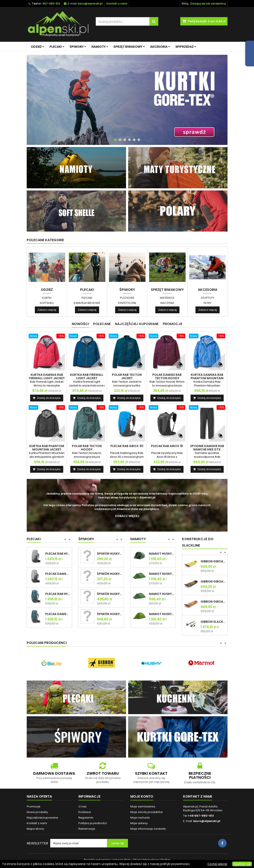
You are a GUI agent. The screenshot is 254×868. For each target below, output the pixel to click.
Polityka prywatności (93, 823)
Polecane (102, 324)
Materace (167, 298)
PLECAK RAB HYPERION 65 (58, 554)
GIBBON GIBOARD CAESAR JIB (213, 581)
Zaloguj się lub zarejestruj (208, 4)
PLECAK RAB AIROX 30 (127, 446)
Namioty (98, 47)
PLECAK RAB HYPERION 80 (58, 594)
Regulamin (86, 818)
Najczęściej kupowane (42, 818)
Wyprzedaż (184, 47)
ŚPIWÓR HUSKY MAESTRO (109, 574)
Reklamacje (87, 829)
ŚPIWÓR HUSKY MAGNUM (109, 554)
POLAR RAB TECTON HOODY (87, 448)
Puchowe (127, 298)
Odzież (36, 47)
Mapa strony (35, 829)
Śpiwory (77, 47)
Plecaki (56, 47)
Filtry (207, 303)
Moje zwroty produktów (147, 812)
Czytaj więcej (217, 864)
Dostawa (85, 812)
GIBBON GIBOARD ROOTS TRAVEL (213, 602)
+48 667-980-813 (201, 816)
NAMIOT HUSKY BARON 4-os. (161, 574)
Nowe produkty (37, 812)
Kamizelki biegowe (87, 303)
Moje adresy (139, 823)
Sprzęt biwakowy (128, 47)
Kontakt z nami (37, 823)
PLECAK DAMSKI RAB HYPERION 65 (58, 574)
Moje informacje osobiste (148, 829)
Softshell (47, 303)
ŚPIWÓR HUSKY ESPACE (109, 594)
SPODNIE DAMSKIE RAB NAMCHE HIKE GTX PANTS (207, 449)
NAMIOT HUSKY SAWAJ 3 (161, 614)
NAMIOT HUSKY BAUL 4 (161, 554)
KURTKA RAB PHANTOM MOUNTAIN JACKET (47, 448)
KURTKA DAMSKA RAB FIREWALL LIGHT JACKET (47, 376)
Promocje (173, 324)
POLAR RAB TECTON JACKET (127, 376)
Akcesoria (159, 47)
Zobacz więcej (47, 310)
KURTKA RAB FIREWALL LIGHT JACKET (87, 376)
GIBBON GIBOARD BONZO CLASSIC (213, 561)
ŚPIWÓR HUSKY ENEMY (109, 614)
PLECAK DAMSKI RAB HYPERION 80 (58, 614)
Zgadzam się (242, 864)
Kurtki (47, 298)
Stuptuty (207, 298)
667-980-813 (51, 4)
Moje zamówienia (143, 806)
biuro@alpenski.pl (90, 4)
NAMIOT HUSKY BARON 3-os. (161, 594)
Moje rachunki (140, 818)
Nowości (80, 324)
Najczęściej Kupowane (137, 324)
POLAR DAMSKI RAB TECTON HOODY (167, 376)
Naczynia (167, 303)
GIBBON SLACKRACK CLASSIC (213, 622)
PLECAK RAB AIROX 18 (167, 446)
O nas (82, 806)
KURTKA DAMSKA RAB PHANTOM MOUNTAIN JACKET (207, 378)
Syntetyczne (127, 303)
